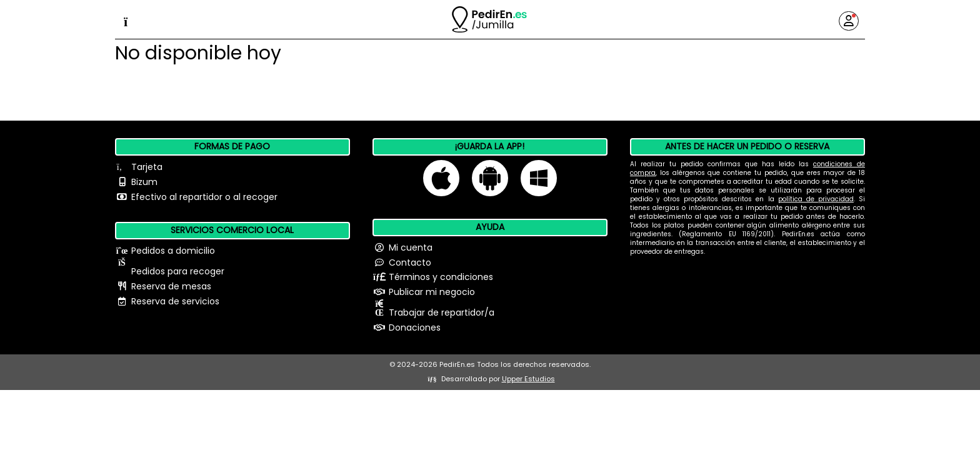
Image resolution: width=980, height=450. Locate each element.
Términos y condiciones (441, 277)
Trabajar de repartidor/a (442, 312)
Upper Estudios (528, 379)
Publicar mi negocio (432, 292)
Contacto (410, 262)
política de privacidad (816, 199)
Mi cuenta (411, 247)
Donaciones (415, 327)
